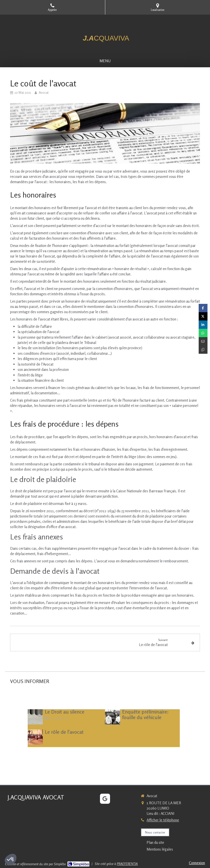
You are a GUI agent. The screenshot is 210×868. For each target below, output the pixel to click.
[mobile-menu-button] (105, 61)
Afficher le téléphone (163, 820)
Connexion (197, 863)
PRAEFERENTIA (127, 864)
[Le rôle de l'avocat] (35, 737)
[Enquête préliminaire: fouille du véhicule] (113, 717)
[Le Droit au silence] (35, 717)
